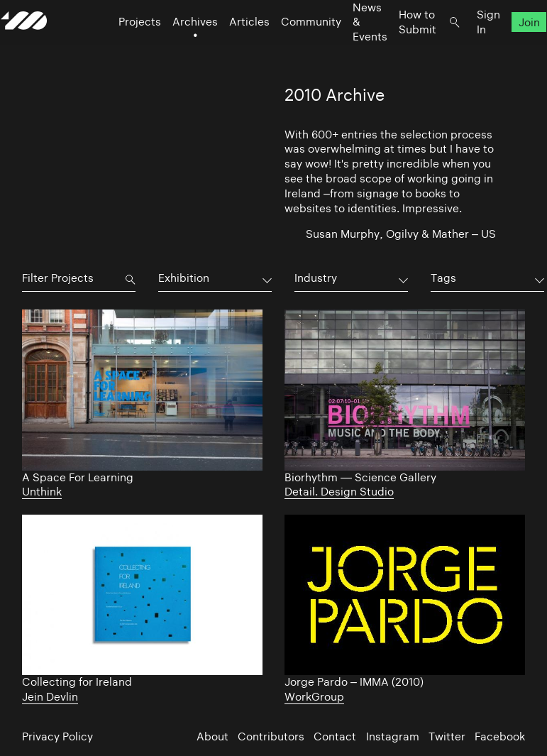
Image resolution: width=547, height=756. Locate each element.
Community (290, 50)
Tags (443, 278)
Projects (118, 50)
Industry (316, 278)
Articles (228, 50)
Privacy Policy (57, 736)
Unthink (42, 492)
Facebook (500, 736)
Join (508, 50)
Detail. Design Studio (339, 492)
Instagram (393, 736)
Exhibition (184, 278)
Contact (335, 736)
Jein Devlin (50, 697)
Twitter (447, 736)
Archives (174, 50)
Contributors (271, 736)
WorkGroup (314, 697)
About (212, 736)
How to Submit (396, 50)
